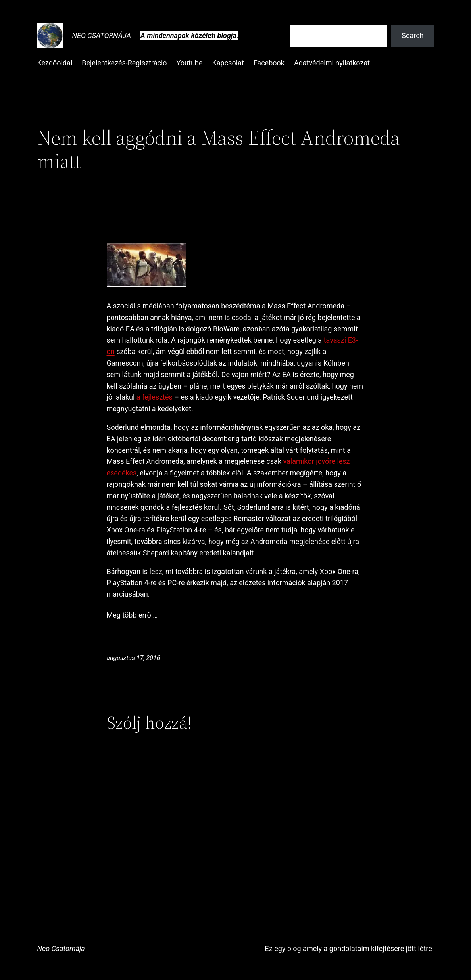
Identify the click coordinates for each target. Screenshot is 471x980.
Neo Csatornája (102, 35)
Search (412, 35)
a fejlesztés (155, 397)
